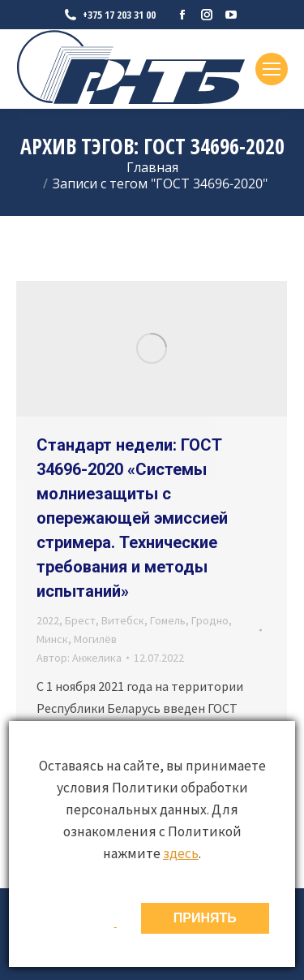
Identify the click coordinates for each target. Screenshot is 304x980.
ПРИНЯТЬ (205, 918)
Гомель (168, 620)
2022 (48, 620)
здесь (181, 853)
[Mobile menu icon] (272, 69)
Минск (52, 639)
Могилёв (95, 639)
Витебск (123, 620)
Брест (80, 620)
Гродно (210, 620)
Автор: (79, 658)
